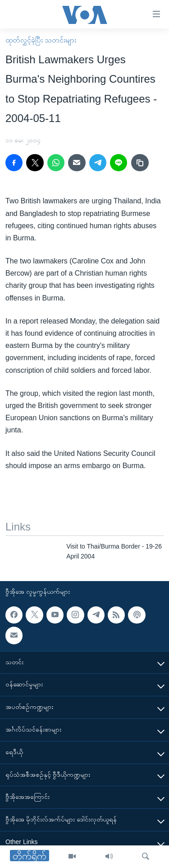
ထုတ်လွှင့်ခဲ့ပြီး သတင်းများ (41, 40)
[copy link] (140, 163)
